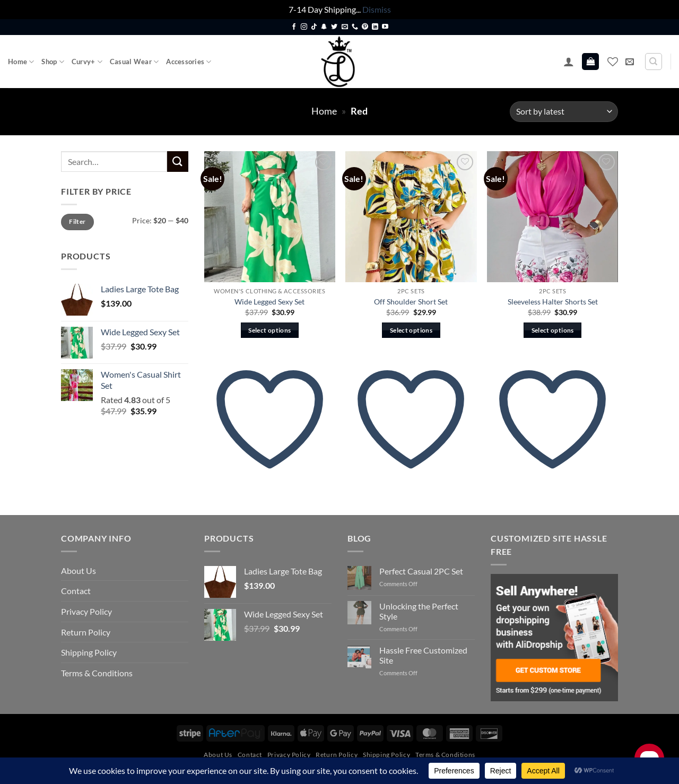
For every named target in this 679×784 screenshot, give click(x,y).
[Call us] (355, 27)
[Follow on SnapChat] (324, 27)
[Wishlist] (613, 62)
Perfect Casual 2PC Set (421, 571)
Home (21, 62)
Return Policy (86, 632)
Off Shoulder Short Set (411, 302)
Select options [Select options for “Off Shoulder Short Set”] (411, 330)
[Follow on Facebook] (294, 27)
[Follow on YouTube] (385, 27)
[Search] (654, 62)
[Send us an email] (345, 27)
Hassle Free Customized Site (423, 655)
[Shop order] (564, 112)
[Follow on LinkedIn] (375, 27)
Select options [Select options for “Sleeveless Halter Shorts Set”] (553, 330)
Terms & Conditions (97, 673)
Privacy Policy (86, 611)
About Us (79, 570)
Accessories (189, 62)
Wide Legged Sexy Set (269, 302)
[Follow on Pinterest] (365, 27)
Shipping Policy (89, 652)
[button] (569, 62)
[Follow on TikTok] (314, 27)
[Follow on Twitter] (334, 27)
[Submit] (178, 162)
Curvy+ (87, 62)
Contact (76, 591)
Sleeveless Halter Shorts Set (553, 302)
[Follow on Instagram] (304, 27)
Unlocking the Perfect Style (419, 611)
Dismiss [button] (377, 9)
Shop (53, 62)
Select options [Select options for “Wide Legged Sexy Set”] (269, 330)
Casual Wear (134, 62)
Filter (77, 221)
